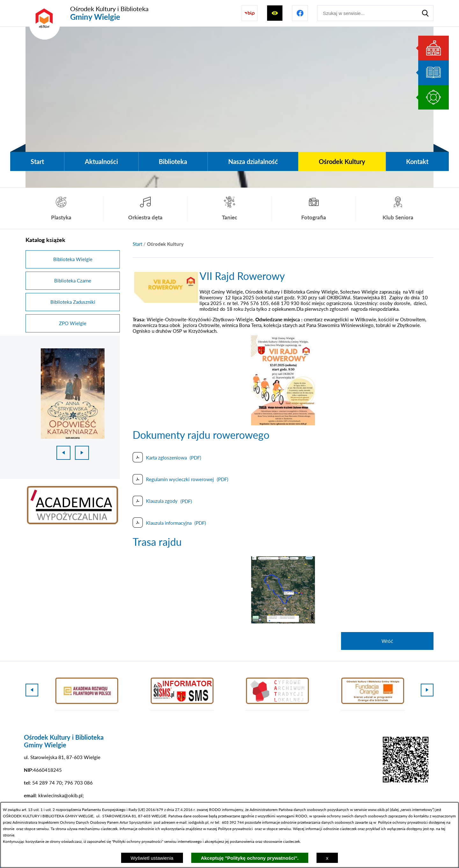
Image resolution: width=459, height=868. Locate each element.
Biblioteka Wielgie (73, 259)
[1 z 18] (73, 394)
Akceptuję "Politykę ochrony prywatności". (250, 858)
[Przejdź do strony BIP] (250, 13)
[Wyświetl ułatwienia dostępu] (275, 13)
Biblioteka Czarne (73, 281)
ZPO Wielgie (73, 323)
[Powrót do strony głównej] (137, 244)
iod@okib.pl (198, 822)
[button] (166, 301)
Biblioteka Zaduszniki (73, 302)
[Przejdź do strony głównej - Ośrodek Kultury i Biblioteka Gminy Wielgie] (87, 13)
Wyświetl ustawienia (152, 858)
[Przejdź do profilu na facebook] (300, 13)
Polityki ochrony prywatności (138, 841)
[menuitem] (37, 161)
